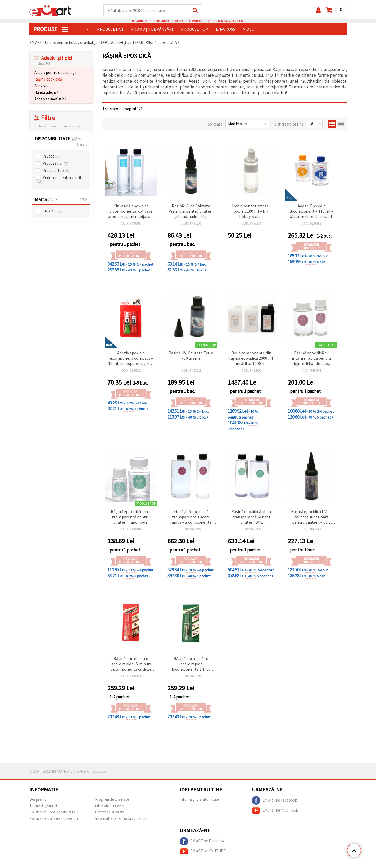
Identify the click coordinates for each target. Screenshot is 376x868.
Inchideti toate (45, 126)
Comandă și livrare (110, 812)
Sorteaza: (216, 124)
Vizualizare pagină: (289, 124)
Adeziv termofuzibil (50, 99)
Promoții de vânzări (152, 29)
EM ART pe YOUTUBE (275, 811)
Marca (44, 200)
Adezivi (40, 86)
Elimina (82, 145)
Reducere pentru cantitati (61, 180)
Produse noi (110, 29)
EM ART (53, 211)
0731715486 (231, 21)
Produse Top (56, 171)
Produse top (194, 29)
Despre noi (38, 800)
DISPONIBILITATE (56, 139)
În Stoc (52, 156)
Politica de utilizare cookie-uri (54, 819)
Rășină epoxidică (48, 79)
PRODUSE (51, 29)
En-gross (226, 29)
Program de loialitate (112, 800)
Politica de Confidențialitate (52, 812)
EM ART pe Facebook (274, 801)
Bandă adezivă (47, 93)
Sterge (83, 199)
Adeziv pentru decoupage (56, 73)
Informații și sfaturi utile (199, 800)
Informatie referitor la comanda (121, 819)
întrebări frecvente (111, 806)
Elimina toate (70, 126)
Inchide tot (43, 64)
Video (249, 29)
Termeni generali (43, 806)
